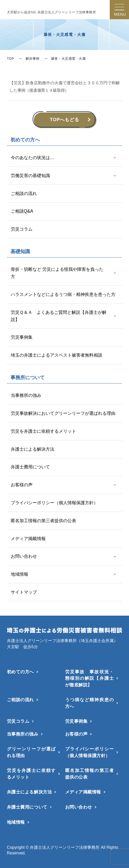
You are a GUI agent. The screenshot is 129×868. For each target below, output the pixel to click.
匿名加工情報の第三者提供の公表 (43, 521)
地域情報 (19, 574)
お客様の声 (22, 485)
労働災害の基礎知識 (30, 175)
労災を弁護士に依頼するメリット (43, 431)
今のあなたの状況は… (33, 158)
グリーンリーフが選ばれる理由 (31, 752)
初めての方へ (20, 672)
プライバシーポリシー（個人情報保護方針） (54, 503)
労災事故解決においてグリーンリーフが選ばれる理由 (63, 413)
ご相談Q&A (22, 211)
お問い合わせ (24, 556)
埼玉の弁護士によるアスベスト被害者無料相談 (57, 355)
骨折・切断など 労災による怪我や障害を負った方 (57, 273)
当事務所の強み (26, 395)
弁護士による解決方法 (33, 449)
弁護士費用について (30, 467)
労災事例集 (22, 337)
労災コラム (22, 229)
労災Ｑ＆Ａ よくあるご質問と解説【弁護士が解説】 (59, 316)
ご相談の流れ (24, 193)
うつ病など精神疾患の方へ (90, 703)
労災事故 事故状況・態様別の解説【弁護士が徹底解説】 (90, 678)
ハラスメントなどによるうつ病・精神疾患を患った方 (63, 294)
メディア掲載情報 (28, 539)
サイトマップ (24, 592)
